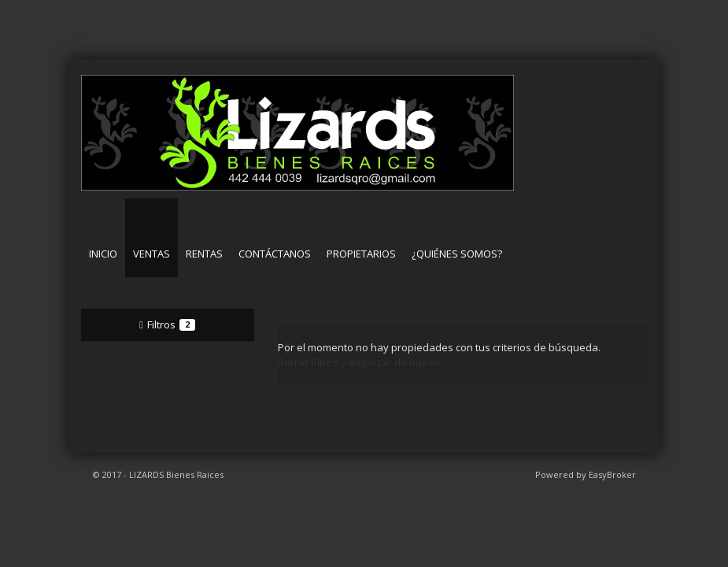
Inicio (103, 254)
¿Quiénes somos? (457, 254)
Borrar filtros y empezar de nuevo (359, 362)
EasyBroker (612, 474)
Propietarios (361, 254)
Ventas (152, 254)
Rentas (204, 254)
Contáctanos (275, 254)
